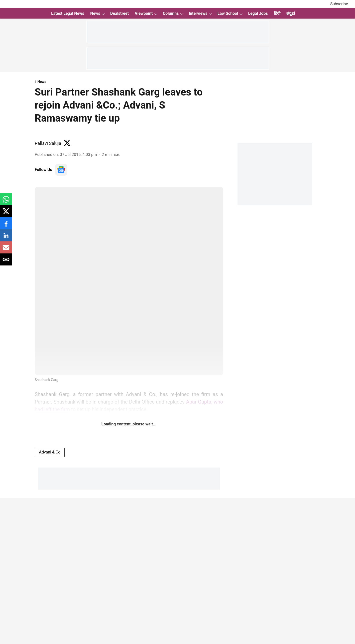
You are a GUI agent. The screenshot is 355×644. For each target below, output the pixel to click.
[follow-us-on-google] (61, 170)
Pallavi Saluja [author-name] (48, 143)
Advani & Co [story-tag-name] (50, 452)
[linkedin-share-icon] (6, 238)
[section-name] (129, 82)
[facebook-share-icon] (6, 226)
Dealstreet (120, 13)
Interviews (198, 13)
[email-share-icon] (6, 250)
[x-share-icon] (6, 214)
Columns (171, 13)
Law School (228, 13)
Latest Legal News (68, 13)
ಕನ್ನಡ (291, 13)
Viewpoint (144, 13)
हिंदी (277, 13)
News (95, 13)
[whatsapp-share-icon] (6, 202)
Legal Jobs (258, 13)
